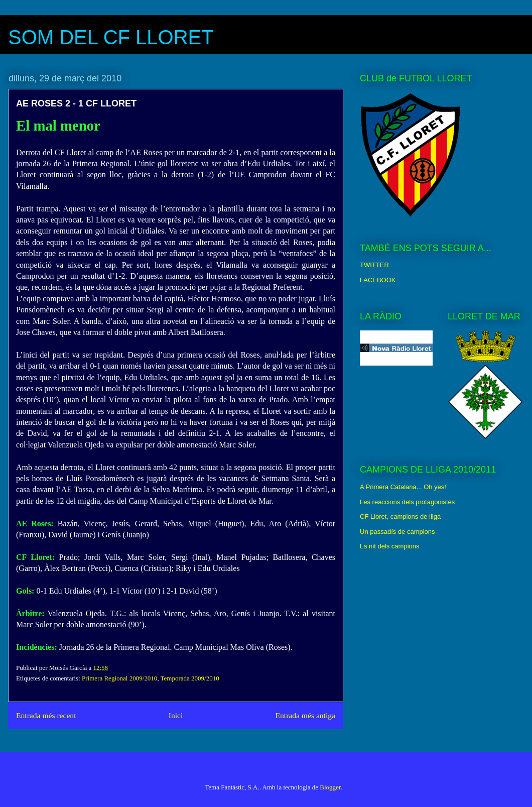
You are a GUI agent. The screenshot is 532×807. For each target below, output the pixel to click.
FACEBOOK (378, 280)
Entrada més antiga (305, 715)
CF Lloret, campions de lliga (400, 516)
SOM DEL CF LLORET (111, 37)
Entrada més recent (46, 715)
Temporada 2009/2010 (190, 678)
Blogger (330, 787)
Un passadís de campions (397, 532)
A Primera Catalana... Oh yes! (403, 487)
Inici (176, 715)
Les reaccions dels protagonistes (407, 502)
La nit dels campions (390, 546)
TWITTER (374, 265)
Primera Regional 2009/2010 (119, 678)
